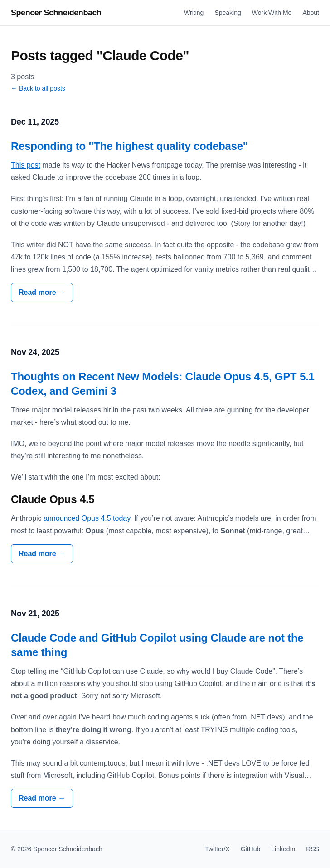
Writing (194, 13)
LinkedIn (283, 849)
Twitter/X (217, 849)
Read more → (42, 292)
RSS (313, 849)
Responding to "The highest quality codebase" (129, 146)
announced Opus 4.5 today (87, 518)
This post (26, 165)
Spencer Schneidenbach (56, 13)
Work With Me (272, 13)
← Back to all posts (38, 88)
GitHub (251, 849)
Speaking (228, 13)
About (311, 13)
